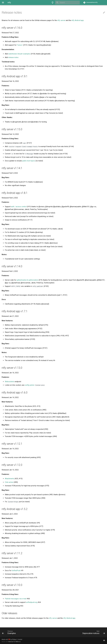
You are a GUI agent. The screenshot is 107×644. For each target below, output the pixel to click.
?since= (20, 45)
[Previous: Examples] (27, 632)
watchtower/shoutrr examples (19, 54)
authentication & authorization (27, 280)
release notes (13, 57)
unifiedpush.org (32, 602)
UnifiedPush (16, 571)
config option (30, 385)
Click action (9, 482)
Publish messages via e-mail (16, 599)
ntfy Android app (78, 20)
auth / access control (19, 207)
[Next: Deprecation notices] (80, 632)
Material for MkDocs (14, 642)
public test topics (29, 161)
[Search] (67, 3)
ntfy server (61, 20)
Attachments (9, 479)
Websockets (10, 382)
